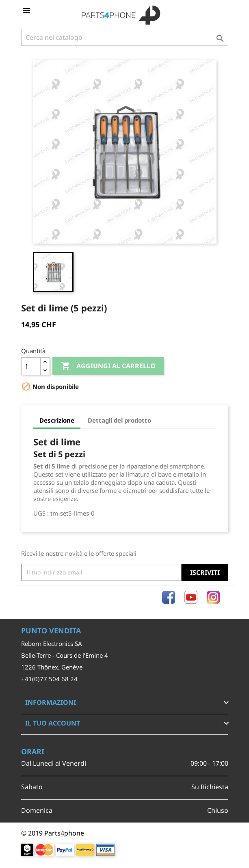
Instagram (213, 597)
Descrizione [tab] (57, 420)
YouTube (191, 597)
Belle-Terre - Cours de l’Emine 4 (65, 655)
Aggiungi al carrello (108, 366)
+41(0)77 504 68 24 (49, 679)
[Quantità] (31, 366)
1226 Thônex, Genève (52, 667)
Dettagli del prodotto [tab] (119, 420)
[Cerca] (125, 37)
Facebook (169, 597)
